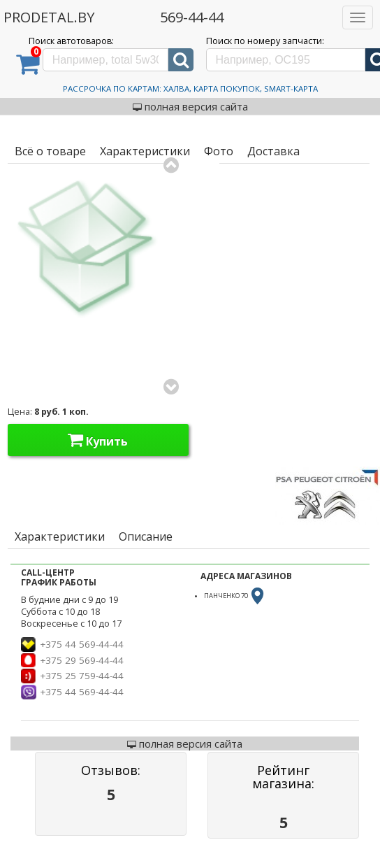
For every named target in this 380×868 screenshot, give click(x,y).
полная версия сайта (190, 106)
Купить (98, 440)
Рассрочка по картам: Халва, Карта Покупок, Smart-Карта (190, 88)
